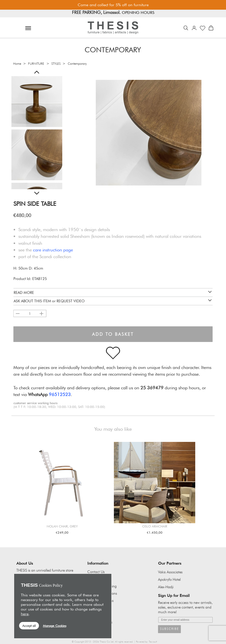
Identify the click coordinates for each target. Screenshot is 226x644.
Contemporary (77, 64)
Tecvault (153, 642)
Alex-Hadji (166, 587)
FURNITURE (36, 64)
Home (17, 64)
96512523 (60, 394)
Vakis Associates (170, 572)
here (25, 614)
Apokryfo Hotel (169, 580)
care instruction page (53, 250)
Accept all (29, 626)
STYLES (56, 64)
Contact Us (96, 572)
